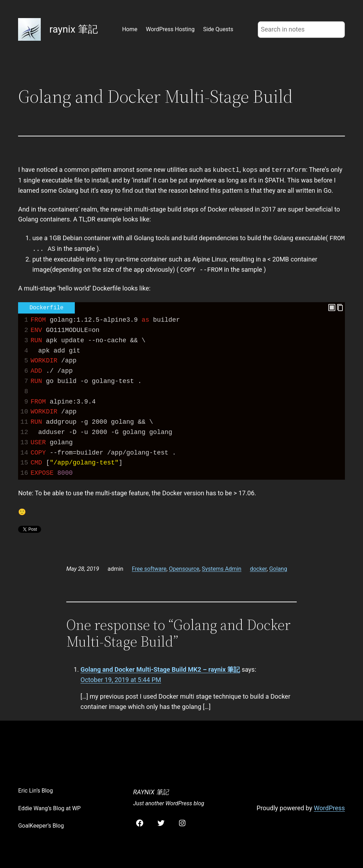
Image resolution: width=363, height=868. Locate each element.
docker (258, 569)
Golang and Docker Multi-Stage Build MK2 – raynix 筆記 (160, 669)
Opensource (184, 569)
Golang (278, 569)
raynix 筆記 (73, 29)
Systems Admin (222, 569)
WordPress (329, 808)
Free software (149, 569)
